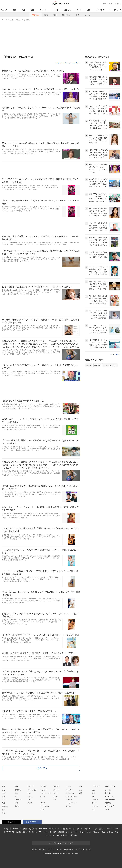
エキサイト (117, 4)
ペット (56, 800)
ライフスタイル (71, 796)
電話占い (101, 829)
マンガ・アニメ (46, 793)
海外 (23, 10)
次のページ (41, 768)
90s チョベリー (71, 803)
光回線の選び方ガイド (30, 829)
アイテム (87, 829)
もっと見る (115, 383)
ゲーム (43, 796)
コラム (79, 10)
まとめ (87, 15)
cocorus (45, 832)
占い (67, 832)
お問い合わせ (86, 849)
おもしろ (68, 10)
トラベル (69, 800)
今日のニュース (116, 10)
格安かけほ (26, 832)
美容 (116, 832)
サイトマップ (109, 806)
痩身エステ (65, 835)
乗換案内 (96, 832)
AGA (58, 835)
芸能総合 (36, 15)
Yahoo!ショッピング (110, 394)
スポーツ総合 (32, 790)
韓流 (78, 15)
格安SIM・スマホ (112, 829)
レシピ (81, 832)
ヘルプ (107, 809)
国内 (14, 10)
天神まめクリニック (68, 829)
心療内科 (79, 829)
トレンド (55, 10)
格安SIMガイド (9, 832)
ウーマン (74, 832)
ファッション (45, 806)
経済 (3, 793)
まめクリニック (54, 829)
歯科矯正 (110, 832)
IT (41, 800)
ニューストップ (107, 4)
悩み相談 (53, 832)
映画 (46, 15)
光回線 (18, 832)
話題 (81, 793)
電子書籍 (74, 835)
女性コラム (70, 793)
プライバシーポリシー (55, 849)
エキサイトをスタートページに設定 (61, 843)
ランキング (100, 10)
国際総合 (5, 806)
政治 (3, 796)
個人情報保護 (69, 849)
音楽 (55, 15)
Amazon (89, 394)
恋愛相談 (61, 832)
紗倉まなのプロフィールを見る (68, 63)
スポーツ (43, 10)
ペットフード (50, 835)
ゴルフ (30, 800)
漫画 (89, 10)
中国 (3, 810)
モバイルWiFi (36, 832)
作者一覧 (108, 793)
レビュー (43, 790)
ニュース (4, 10)
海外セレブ (66, 15)
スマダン (69, 790)
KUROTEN (17, 829)
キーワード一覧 (110, 800)
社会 (3, 790)
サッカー (31, 796)
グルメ (43, 803)
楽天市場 (97, 394)
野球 (29, 793)
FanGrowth (43, 829)
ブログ (94, 829)
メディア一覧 (109, 796)
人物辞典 (108, 803)
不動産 (103, 832)
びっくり (56, 790)
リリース (108, 790)
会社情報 (35, 849)
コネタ (56, 793)
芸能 (32, 10)
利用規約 (42, 849)
